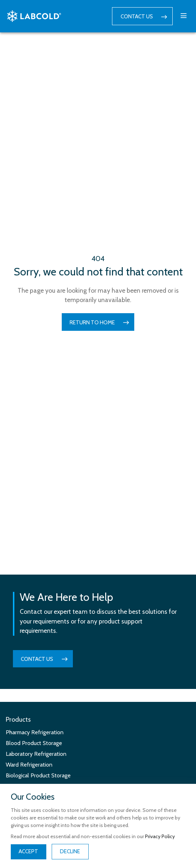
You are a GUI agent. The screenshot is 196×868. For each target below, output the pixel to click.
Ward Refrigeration (29, 765)
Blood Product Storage (34, 743)
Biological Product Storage (38, 775)
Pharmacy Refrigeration (35, 732)
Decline (70, 851)
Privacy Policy (160, 836)
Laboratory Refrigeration (36, 754)
